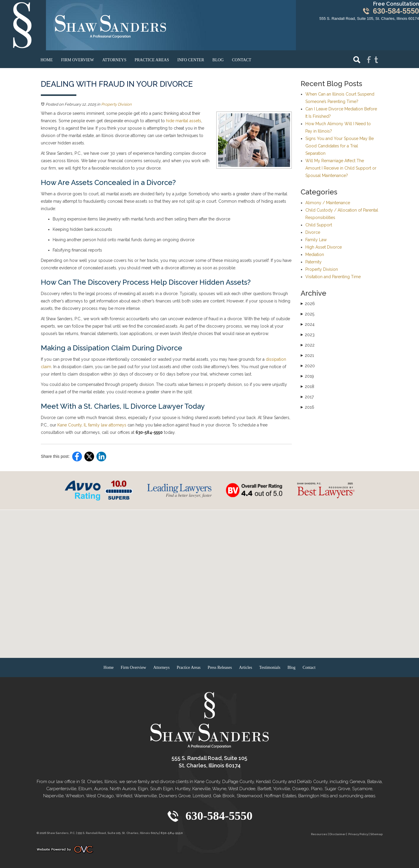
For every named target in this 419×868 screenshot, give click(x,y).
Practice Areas (152, 60)
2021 (307, 355)
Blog (218, 60)
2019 (307, 376)
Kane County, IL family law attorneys (92, 425)
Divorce (313, 232)
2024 (308, 324)
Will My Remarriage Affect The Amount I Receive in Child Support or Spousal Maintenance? (341, 168)
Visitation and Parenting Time (333, 277)
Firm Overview (77, 60)
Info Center (191, 60)
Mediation (315, 255)
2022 (308, 345)
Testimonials (270, 667)
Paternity (314, 262)
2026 (308, 304)
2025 (307, 314)
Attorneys (114, 60)
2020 (308, 366)
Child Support (319, 225)
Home (47, 60)
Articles (246, 667)
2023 (308, 335)
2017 (307, 397)
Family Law (316, 240)
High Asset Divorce (324, 247)
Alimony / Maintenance (328, 203)
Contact (242, 60)
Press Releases (220, 667)
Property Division (116, 104)
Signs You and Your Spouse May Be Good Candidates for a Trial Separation (340, 146)
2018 (307, 387)
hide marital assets (184, 121)
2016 (307, 407)
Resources (319, 834)
